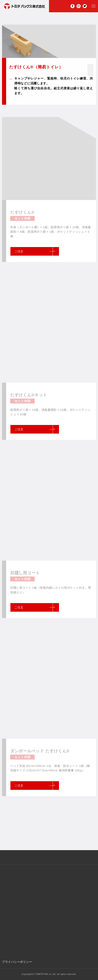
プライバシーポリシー (17, 962)
